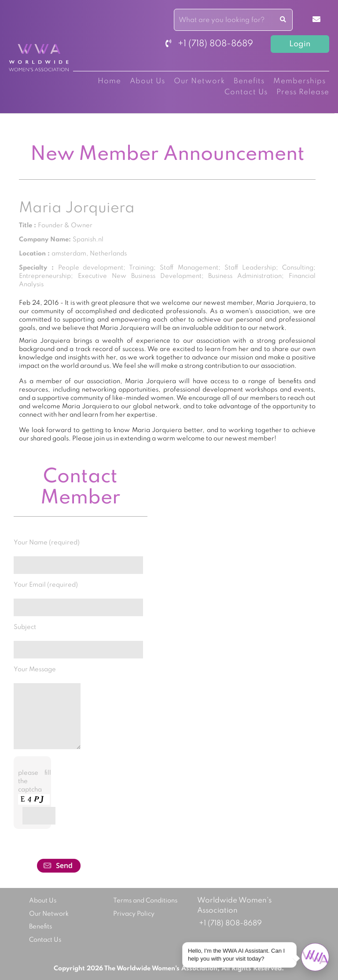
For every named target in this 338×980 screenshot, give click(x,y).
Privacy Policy (134, 914)
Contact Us (246, 92)
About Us (147, 81)
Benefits (249, 81)
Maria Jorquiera (77, 208)
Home (109, 81)
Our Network (199, 81)
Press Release (303, 92)
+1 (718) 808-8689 (209, 44)
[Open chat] (315, 957)
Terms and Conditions (145, 901)
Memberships (299, 81)
